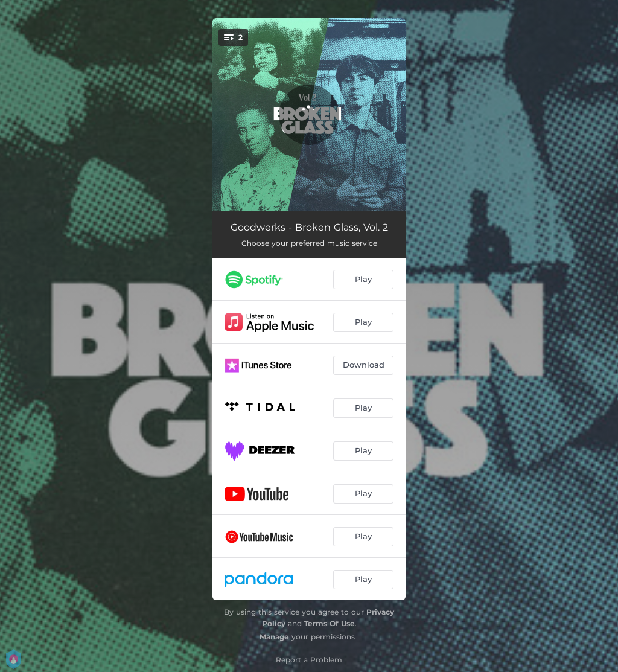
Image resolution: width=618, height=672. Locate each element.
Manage (274, 637)
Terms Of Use (330, 623)
